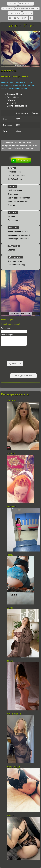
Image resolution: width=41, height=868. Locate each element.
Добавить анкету (18, 18)
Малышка (11, 400)
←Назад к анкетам (23, 375)
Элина (10, 608)
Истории (28, 13)
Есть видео (15, 13)
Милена (11, 816)
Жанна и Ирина (14, 714)
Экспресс (8, 8)
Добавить (15, 363)
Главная (12, 4)
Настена (11, 453)
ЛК (31, 18)
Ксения (10, 555)
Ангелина (12, 506)
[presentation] (18, 354)
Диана (10, 661)
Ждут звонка (26, 4)
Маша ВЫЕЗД (14, 767)
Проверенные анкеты (27, 8)
